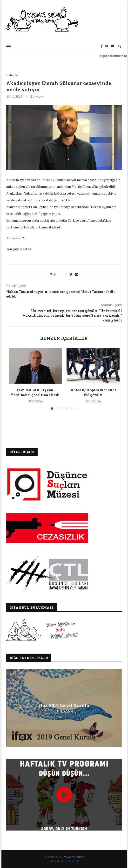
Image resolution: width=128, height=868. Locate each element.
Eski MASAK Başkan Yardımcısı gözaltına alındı (35, 392)
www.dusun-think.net (64, 861)
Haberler (12, 75)
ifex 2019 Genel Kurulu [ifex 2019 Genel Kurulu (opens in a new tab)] (64, 705)
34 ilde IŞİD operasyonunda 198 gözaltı (93, 392)
